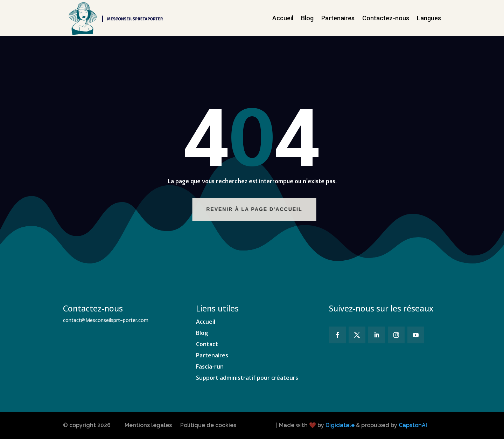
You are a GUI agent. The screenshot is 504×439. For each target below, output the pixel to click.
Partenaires (338, 18)
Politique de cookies (208, 425)
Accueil (283, 18)
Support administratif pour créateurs (247, 378)
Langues (429, 18)
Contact (207, 344)
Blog (307, 18)
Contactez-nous (386, 18)
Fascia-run (210, 366)
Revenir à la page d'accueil (261, 209)
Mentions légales (148, 425)
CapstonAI (413, 425)
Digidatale (340, 425)
